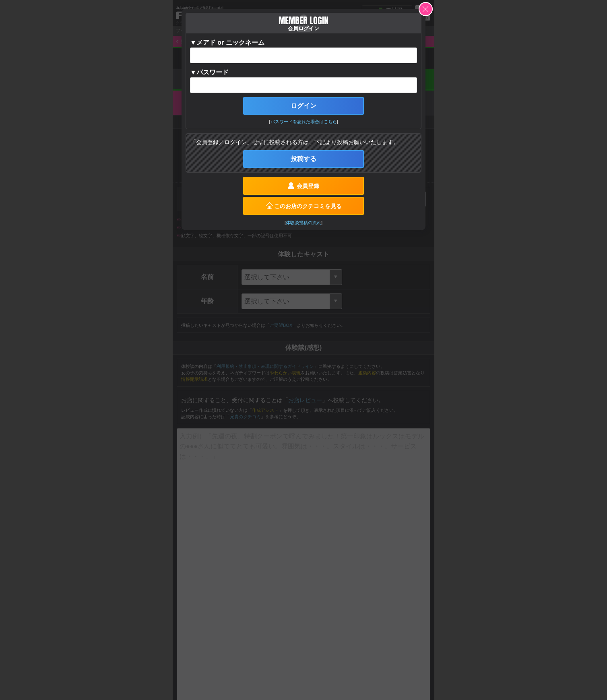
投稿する (303, 159)
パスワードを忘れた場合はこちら (304, 122)
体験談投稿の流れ (303, 223)
